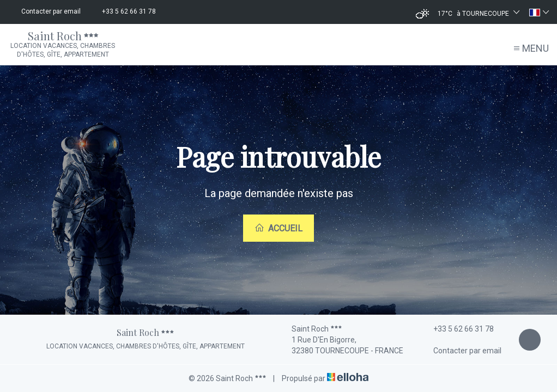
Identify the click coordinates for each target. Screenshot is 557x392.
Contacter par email (461, 351)
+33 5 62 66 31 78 (457, 329)
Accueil (278, 228)
